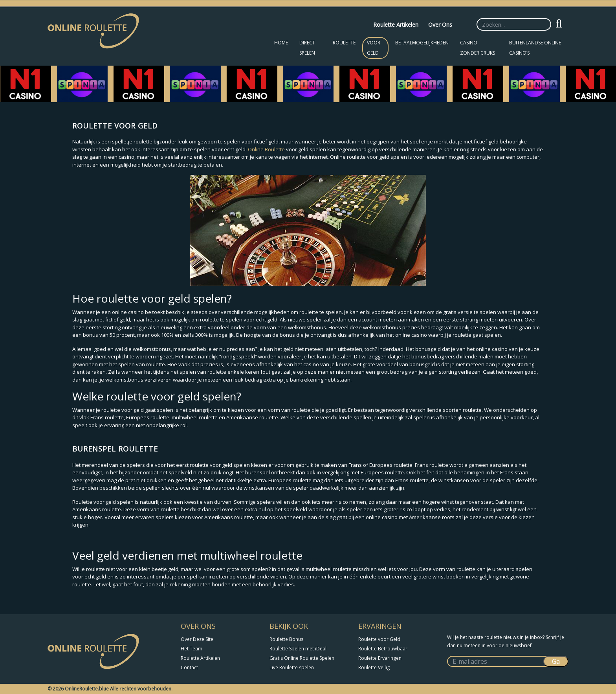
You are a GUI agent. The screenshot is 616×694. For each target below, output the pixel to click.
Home (281, 43)
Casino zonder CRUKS (478, 48)
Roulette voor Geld (379, 639)
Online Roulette (266, 149)
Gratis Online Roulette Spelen (302, 658)
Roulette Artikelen (396, 25)
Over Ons (440, 25)
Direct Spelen (307, 48)
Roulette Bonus (286, 639)
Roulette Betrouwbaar (383, 649)
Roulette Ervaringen (380, 658)
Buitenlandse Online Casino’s (535, 48)
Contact (189, 667)
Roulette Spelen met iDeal (298, 649)
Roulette (344, 43)
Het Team (192, 649)
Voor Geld (374, 48)
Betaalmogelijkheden (422, 43)
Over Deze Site (197, 639)
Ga (556, 661)
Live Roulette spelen (292, 667)
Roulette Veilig (374, 667)
